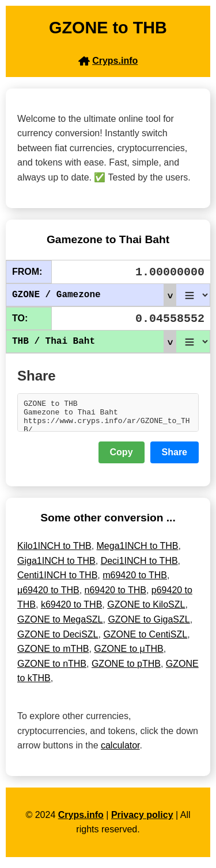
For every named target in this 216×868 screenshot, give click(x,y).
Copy (122, 457)
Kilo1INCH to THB (54, 551)
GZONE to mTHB (53, 654)
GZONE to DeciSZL (58, 640)
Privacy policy (142, 820)
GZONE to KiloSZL (146, 610)
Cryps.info (81, 820)
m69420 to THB (135, 580)
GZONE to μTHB (128, 654)
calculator (120, 750)
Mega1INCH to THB (138, 551)
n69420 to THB (115, 595)
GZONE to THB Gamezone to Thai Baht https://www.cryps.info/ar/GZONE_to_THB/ (108, 415)
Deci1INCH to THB (139, 566)
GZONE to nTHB (52, 669)
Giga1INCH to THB (56, 566)
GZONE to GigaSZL (149, 625)
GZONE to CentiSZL (145, 640)
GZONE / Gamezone (94, 295)
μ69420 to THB (48, 595)
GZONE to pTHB (126, 669)
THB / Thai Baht (94, 341)
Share (175, 457)
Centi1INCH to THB (57, 580)
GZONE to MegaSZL (60, 625)
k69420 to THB (71, 610)
